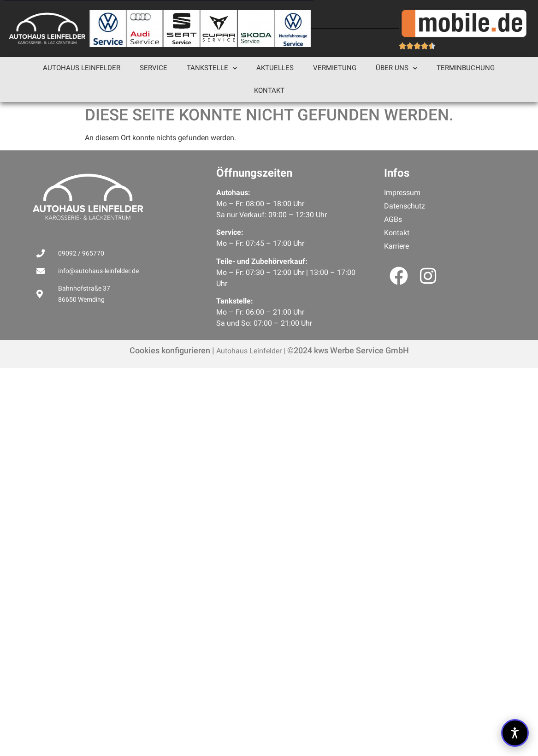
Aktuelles (275, 68)
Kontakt (269, 90)
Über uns (396, 68)
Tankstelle (212, 68)
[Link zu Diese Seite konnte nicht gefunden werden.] (108, 29)
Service (154, 68)
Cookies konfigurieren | (172, 350)
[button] (515, 733)
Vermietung (335, 68)
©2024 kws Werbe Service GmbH (347, 350)
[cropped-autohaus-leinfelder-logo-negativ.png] (47, 28)
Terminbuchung (466, 68)
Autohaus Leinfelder (82, 68)
